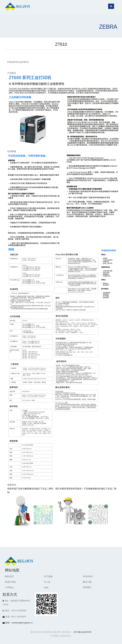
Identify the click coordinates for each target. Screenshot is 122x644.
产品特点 (12, 73)
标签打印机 (10, 582)
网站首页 (9, 576)
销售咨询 (12, 485)
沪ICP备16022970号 (82, 632)
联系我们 (87, 587)
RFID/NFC (88, 576)
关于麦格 (48, 576)
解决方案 (87, 582)
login (46, 587)
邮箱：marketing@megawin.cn (19, 623)
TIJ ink (47, 582)
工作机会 (9, 587)
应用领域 (12, 151)
